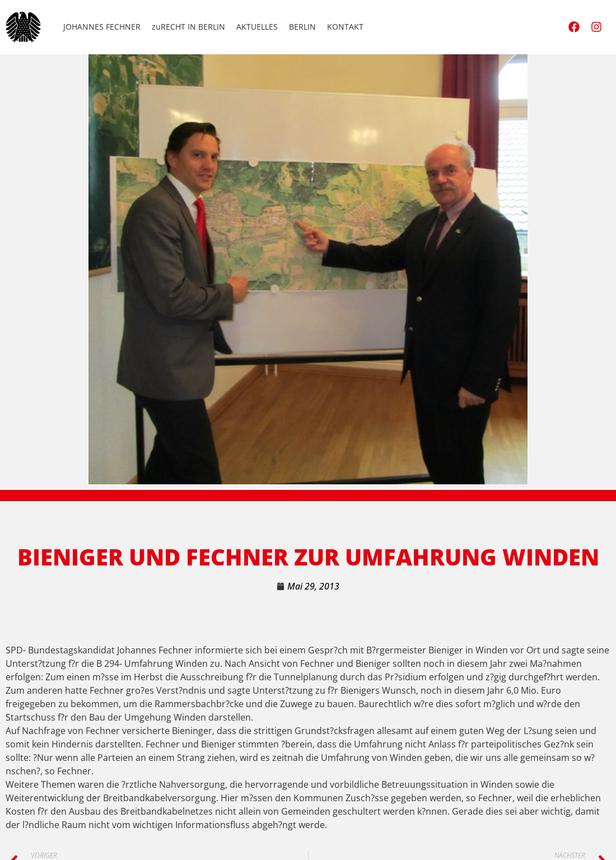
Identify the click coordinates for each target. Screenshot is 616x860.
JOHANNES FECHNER (102, 27)
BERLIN (302, 27)
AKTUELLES (257, 27)
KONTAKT (345, 27)
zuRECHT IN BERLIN (188, 27)
